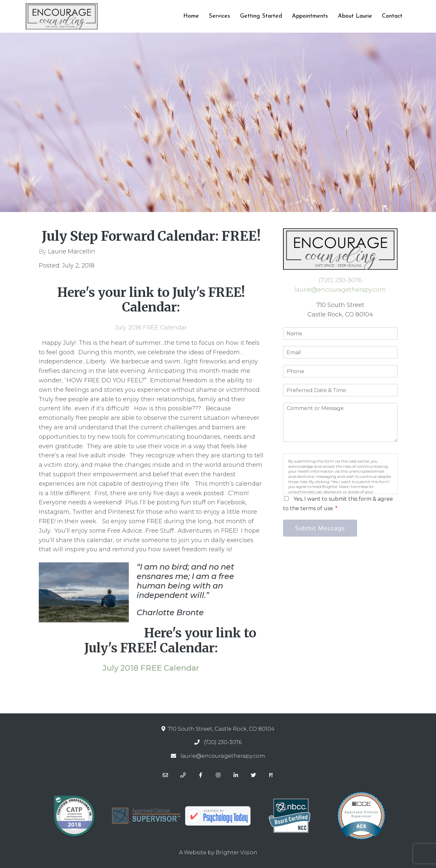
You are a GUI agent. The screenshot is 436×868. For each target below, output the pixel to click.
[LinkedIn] (236, 775)
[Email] (165, 775)
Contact (392, 16)
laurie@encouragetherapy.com (340, 290)
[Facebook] (201, 775)
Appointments (310, 16)
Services (219, 16)
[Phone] (183, 775)
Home (191, 16)
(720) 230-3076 (340, 280)
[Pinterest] (271, 775)
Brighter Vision (236, 853)
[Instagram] (218, 775)
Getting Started (261, 16)
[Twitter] (253, 775)
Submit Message (320, 528)
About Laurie (355, 16)
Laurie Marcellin (72, 251)
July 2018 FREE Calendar (151, 327)
